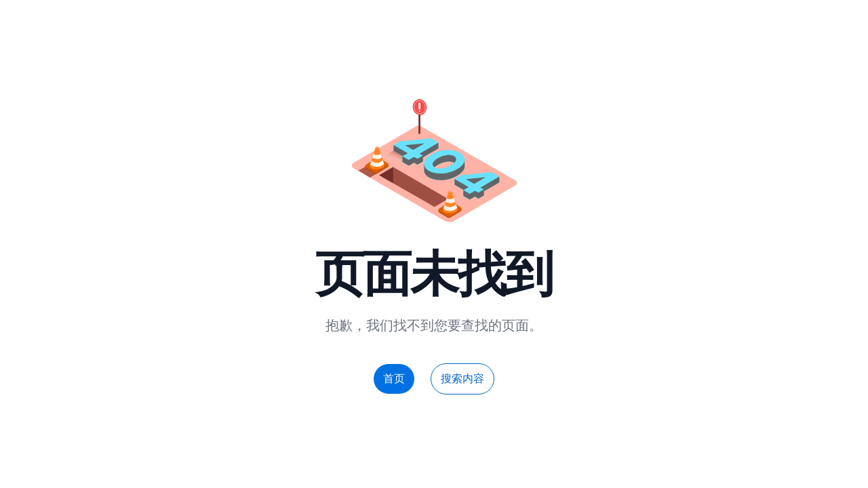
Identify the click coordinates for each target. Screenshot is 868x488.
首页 (394, 379)
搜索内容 (462, 379)
